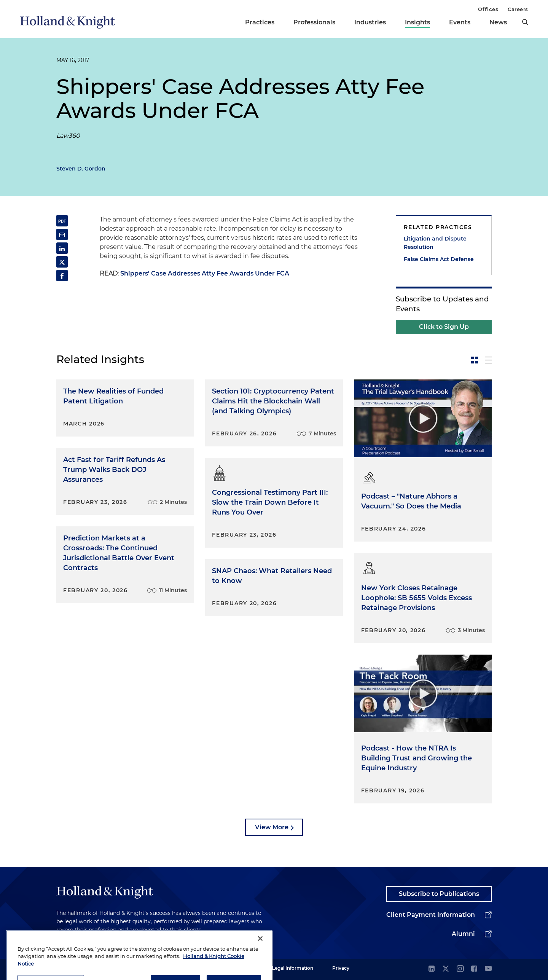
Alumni (463, 934)
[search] (525, 22)
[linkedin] (432, 969)
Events (460, 22)
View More (272, 827)
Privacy (341, 968)
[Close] (260, 951)
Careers (518, 9)
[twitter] (446, 969)
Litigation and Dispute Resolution (435, 243)
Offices (488, 9)
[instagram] (460, 969)
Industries (370, 22)
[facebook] (474, 969)
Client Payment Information (431, 915)
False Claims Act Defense (439, 259)
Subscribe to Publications (439, 894)
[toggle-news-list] (488, 360)
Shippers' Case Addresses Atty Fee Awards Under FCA (205, 273)
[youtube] (488, 969)
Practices (260, 22)
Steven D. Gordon (81, 169)
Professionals (314, 22)
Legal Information (293, 968)
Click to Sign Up (444, 327)
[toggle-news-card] (475, 360)
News (498, 22)
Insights (417, 22)
